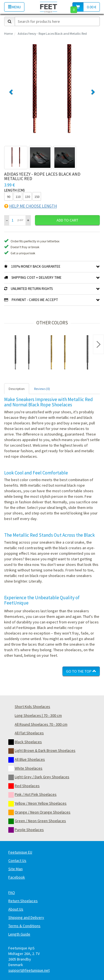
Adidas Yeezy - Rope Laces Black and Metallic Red (52, 33)
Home (8, 33)
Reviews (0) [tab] (42, 389)
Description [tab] (17, 389)
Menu (14, 7)
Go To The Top (81, 671)
